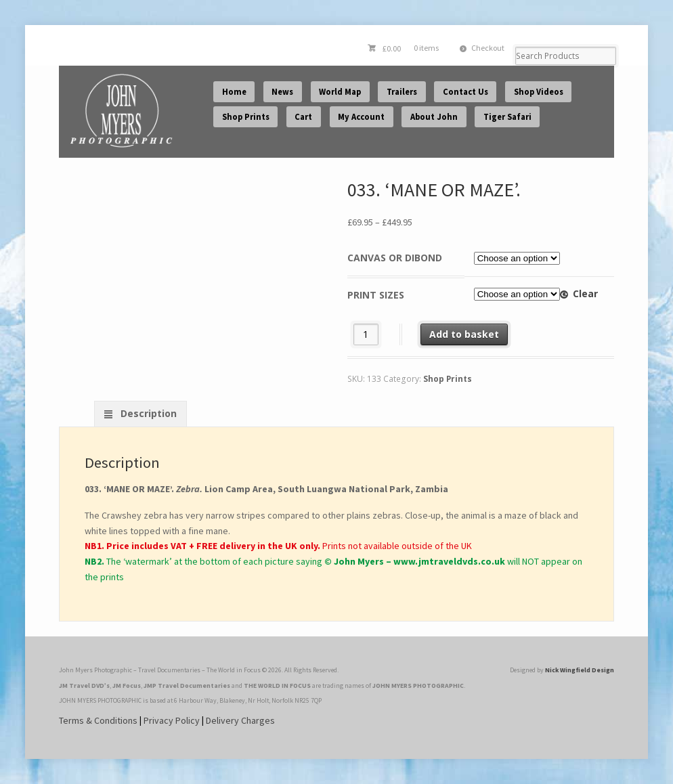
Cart (303, 117)
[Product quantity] (366, 334)
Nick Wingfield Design (580, 670)
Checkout (488, 48)
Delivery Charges (240, 720)
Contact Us (465, 92)
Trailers (402, 92)
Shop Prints (246, 117)
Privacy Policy (172, 720)
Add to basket (464, 334)
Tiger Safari (507, 117)
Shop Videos (539, 92)
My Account (361, 117)
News (282, 92)
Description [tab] (147, 413)
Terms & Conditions (98, 720)
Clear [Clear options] (585, 293)
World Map (340, 92)
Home (234, 92)
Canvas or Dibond (395, 258)
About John (434, 117)
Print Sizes (376, 295)
